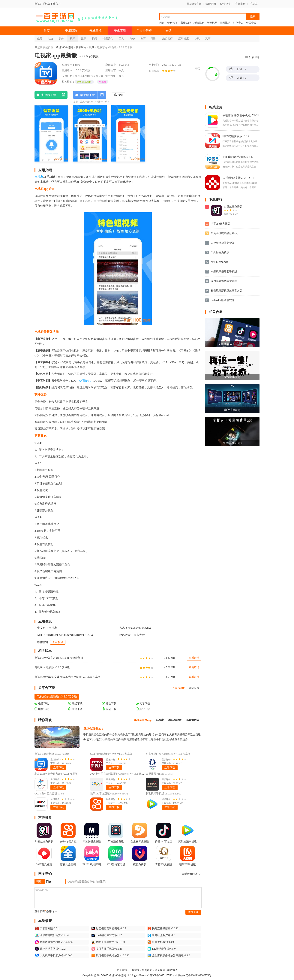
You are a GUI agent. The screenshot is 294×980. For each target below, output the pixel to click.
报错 (118, 95)
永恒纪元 (212, 23)
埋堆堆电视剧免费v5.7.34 (52, 935)
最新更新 (211, 4)
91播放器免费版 (233, 207)
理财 (154, 39)
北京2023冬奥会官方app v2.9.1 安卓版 (56, 774)
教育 (143, 39)
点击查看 (139, 635)
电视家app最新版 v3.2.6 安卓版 (52, 667)
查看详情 (194, 658)
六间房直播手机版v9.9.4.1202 (54, 942)
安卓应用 (120, 31)
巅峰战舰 (186, 23)
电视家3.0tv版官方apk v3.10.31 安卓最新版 (59, 658)
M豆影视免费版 (220, 262)
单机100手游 (194, 4)
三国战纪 (225, 23)
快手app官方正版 (220, 224)
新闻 (94, 39)
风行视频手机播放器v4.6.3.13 (111, 956)
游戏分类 (225, 4)
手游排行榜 (144, 31)
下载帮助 (134, 970)
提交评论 (193, 912)
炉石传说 (85, 381)
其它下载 (143, 704)
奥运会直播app (93, 729)
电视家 (103, 82)
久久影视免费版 (220, 252)
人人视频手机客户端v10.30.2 (54, 956)
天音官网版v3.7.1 (47, 929)
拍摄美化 (108, 39)
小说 (197, 39)
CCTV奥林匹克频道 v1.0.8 (49, 794)
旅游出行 (167, 39)
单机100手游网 (64, 47)
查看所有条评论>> (46, 911)
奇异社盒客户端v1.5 (161, 935)
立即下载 (58, 768)
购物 (62, 39)
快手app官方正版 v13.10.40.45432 (109, 794)
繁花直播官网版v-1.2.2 (50, 949)
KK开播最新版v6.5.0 (162, 949)
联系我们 (160, 970)
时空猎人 (238, 23)
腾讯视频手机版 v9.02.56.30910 (163, 794)
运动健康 (184, 39)
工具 (121, 39)
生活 (40, 39)
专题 (169, 31)
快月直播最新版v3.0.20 (163, 929)
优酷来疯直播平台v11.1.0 (108, 942)
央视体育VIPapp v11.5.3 (159, 774)
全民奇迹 (251, 23)
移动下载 (109, 704)
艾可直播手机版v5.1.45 (107, 949)
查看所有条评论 (192, 874)
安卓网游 (71, 31)
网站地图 (172, 970)
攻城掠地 (199, 23)
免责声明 (147, 970)
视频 (73, 39)
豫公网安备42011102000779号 (195, 975)
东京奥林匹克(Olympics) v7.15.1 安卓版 (168, 754)
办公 (132, 39)
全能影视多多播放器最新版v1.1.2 (169, 956)
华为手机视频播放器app (224, 233)
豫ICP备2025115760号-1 (163, 975)
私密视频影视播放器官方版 (226, 291)
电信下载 (42, 704)
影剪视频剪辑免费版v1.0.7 (109, 929)
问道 (162, 23)
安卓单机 (95, 31)
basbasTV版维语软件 (223, 300)
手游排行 (240, 4)
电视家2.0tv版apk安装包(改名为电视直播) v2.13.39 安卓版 (67, 677)
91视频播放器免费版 (223, 243)
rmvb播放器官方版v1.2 (107, 935)
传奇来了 (172, 23)
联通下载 (75, 704)
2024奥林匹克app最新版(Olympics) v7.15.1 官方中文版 (121, 774)
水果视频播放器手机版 (224, 272)
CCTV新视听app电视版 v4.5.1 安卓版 (111, 754)
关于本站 (122, 970)
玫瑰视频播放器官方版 (224, 281)
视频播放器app (84, 82)
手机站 (254, 4)
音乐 (83, 39)
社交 (51, 39)
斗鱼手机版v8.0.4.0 (161, 942)
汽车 (208, 39)
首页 (47, 31)
